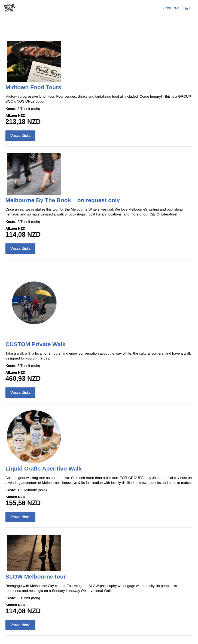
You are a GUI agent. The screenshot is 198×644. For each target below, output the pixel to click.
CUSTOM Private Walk (36, 344)
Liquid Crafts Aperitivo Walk (44, 468)
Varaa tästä (20, 136)
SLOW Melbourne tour (36, 576)
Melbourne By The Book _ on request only (63, 200)
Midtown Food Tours (33, 87)
